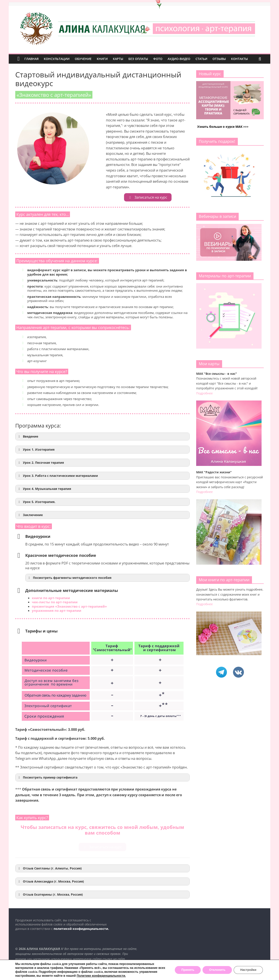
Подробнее (204, 393)
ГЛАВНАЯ (31, 59)
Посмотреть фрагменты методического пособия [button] (69, 578)
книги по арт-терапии (51, 598)
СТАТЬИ (201, 59)
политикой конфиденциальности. (81, 929)
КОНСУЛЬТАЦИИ (57, 59)
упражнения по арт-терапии (57, 610)
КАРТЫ (118, 59)
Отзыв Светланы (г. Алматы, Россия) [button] (49, 868)
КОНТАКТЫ (239, 59)
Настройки (248, 970)
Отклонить (217, 970)
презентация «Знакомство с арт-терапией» (69, 606)
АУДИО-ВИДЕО (179, 59)
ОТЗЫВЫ (219, 59)
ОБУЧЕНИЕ (83, 59)
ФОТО (158, 59)
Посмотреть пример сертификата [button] (47, 777)
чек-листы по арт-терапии (55, 602)
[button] (102, 436)
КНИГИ (102, 59)
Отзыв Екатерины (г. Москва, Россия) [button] (50, 895)
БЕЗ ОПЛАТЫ (138, 59)
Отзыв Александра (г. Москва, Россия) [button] (50, 881)
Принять (188, 970)
